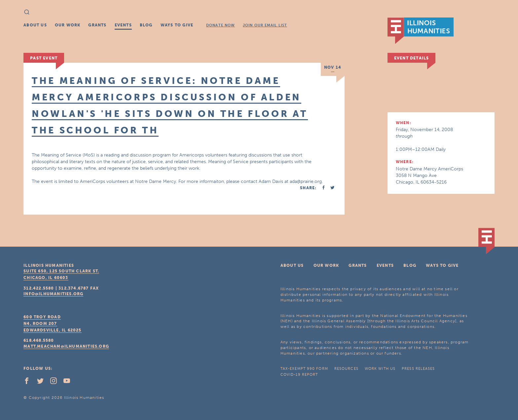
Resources (346, 369)
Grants (97, 25)
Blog (146, 25)
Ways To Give (177, 25)
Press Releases (418, 369)
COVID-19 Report (299, 375)
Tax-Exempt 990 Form (304, 369)
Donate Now (221, 25)
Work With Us (380, 369)
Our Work (68, 25)
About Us (35, 25)
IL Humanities (421, 31)
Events (123, 25)
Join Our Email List (265, 25)
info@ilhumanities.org (53, 294)
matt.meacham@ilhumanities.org (66, 346)
